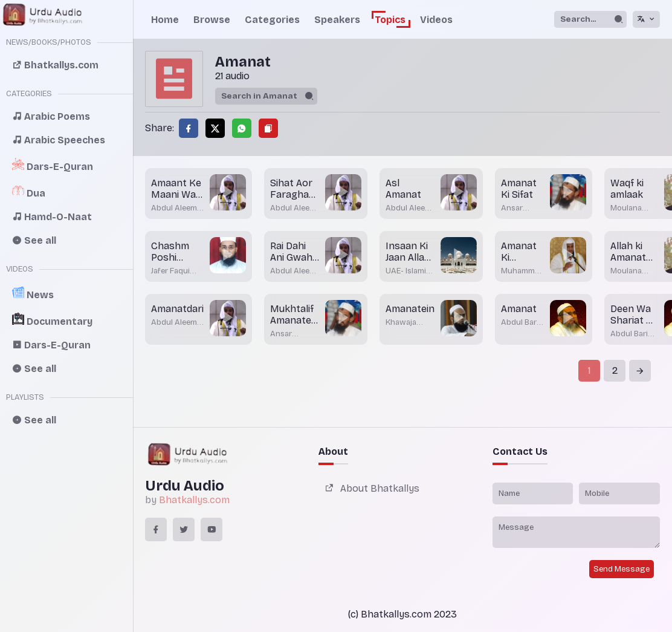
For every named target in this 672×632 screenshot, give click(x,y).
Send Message (622, 569)
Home (165, 20)
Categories (272, 20)
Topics (390, 20)
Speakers (337, 20)
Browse (212, 20)
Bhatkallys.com (194, 500)
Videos (436, 20)
